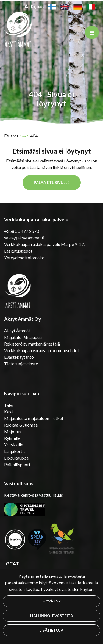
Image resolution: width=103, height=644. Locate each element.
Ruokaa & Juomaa (21, 425)
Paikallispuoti (17, 464)
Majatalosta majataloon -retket (34, 418)
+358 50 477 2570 (22, 231)
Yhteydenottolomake (24, 257)
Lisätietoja (51, 630)
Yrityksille (14, 445)
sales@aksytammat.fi (24, 238)
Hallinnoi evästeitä (52, 616)
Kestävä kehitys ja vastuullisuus (34, 495)
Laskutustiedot (18, 251)
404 (34, 136)
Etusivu (11, 136)
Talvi (9, 405)
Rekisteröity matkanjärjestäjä (32, 344)
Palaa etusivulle (52, 182)
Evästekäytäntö (19, 357)
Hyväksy (52, 601)
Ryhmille (12, 438)
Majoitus (13, 431)
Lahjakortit (15, 451)
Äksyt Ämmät (17, 331)
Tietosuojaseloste (21, 364)
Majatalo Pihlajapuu (23, 337)
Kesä (9, 412)
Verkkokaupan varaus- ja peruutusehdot (42, 350)
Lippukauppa (16, 458)
